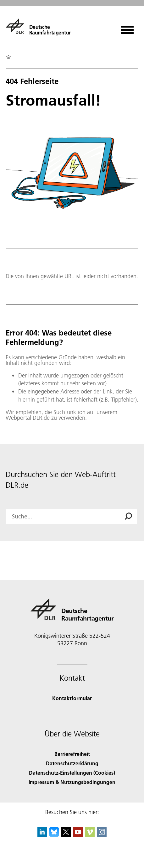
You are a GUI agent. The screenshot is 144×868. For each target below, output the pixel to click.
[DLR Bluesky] (54, 835)
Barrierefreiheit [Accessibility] (72, 754)
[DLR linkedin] (42, 835)
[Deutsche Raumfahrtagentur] (38, 26)
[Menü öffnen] (127, 28)
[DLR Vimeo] (90, 835)
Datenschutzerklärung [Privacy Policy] (72, 763)
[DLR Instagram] (102, 835)
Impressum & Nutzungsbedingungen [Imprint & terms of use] (72, 782)
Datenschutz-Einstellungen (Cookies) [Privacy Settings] (72, 773)
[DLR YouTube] (78, 835)
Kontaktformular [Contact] (72, 698)
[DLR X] (66, 835)
